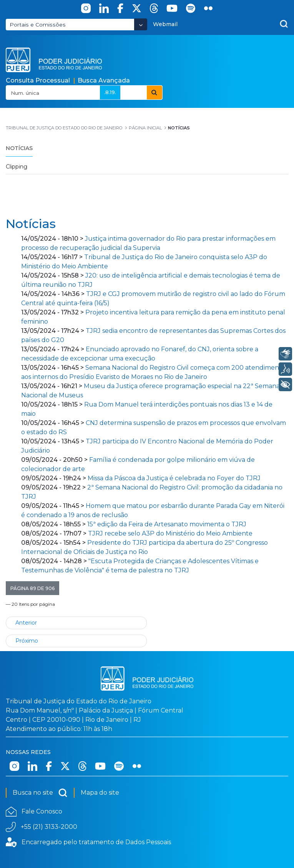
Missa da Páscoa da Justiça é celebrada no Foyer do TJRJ (174, 478)
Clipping (17, 167)
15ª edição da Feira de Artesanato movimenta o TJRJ (167, 524)
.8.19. (110, 92)
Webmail (165, 24)
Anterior (26, 623)
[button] (32, 588)
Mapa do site (100, 793)
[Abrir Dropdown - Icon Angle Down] (141, 24)
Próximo (27, 641)
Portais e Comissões (38, 25)
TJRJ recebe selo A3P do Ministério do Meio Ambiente (170, 533)
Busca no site (40, 793)
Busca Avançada (104, 80)
